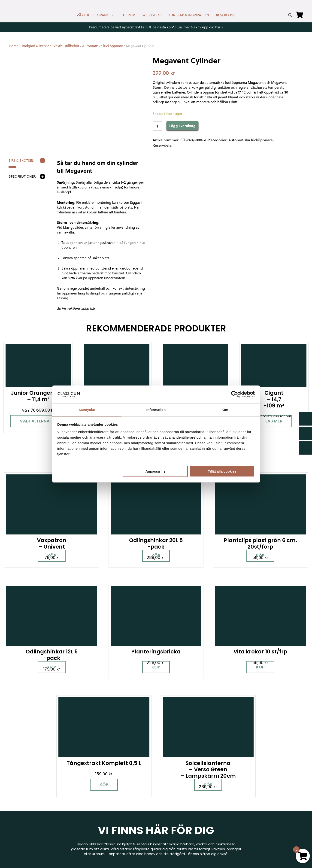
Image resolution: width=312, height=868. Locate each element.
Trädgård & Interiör (36, 46)
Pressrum (243, 823)
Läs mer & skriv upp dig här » (200, 27)
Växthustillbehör (66, 46)
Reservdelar (163, 145)
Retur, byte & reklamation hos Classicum (194, 832)
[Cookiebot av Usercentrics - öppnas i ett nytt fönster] (235, 394)
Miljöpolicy (243, 778)
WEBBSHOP (152, 15)
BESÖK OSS (226, 15)
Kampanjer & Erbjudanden (257, 816)
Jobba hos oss (247, 810)
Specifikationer (22, 176)
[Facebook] (12, 806)
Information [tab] (156, 409)
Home (14, 46)
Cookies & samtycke (177, 791)
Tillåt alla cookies (222, 472)
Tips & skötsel (21, 161)
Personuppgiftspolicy (253, 830)
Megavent (256, 82)
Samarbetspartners (252, 803)
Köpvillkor (167, 805)
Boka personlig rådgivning (114, 721)
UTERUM (129, 15)
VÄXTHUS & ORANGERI (96, 15)
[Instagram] (28, 806)
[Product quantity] (157, 126)
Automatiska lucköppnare (103, 46)
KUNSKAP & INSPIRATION (189, 15)
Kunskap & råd (172, 812)
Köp (46, 535)
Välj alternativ (38, 421)
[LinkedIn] (61, 806)
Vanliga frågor (172, 818)
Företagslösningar (175, 798)
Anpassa (156, 472)
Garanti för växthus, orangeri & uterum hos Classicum (268, 787)
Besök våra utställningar (199, 721)
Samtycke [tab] (87, 409)
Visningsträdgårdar (251, 796)
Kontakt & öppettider (178, 778)
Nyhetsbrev (169, 785)
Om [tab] (225, 409)
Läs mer (274, 421)
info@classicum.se (99, 802)
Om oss (166, 825)
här (92, 308)
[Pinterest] (45, 806)
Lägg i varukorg (182, 126)
